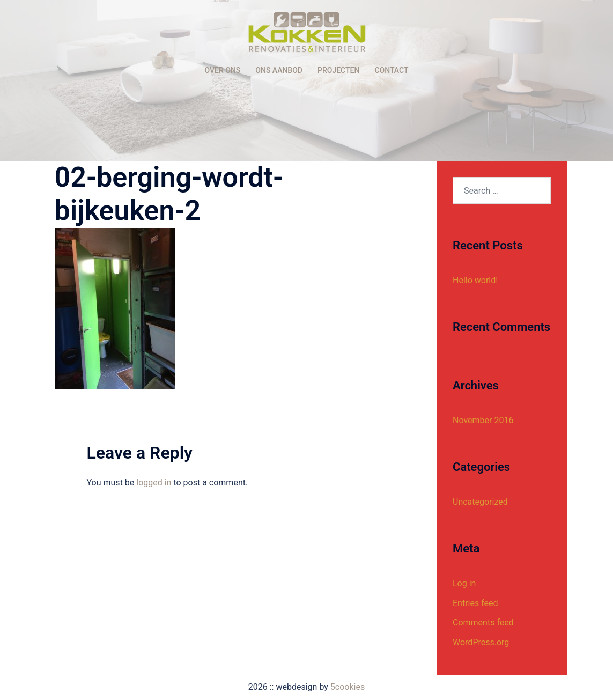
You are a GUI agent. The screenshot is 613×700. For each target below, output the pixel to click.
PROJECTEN (338, 70)
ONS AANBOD (279, 70)
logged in (154, 482)
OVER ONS (223, 70)
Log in (464, 583)
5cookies (348, 687)
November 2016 (483, 420)
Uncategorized (480, 502)
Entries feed (475, 603)
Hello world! (475, 280)
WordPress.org (481, 642)
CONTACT (391, 70)
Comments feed (483, 622)
